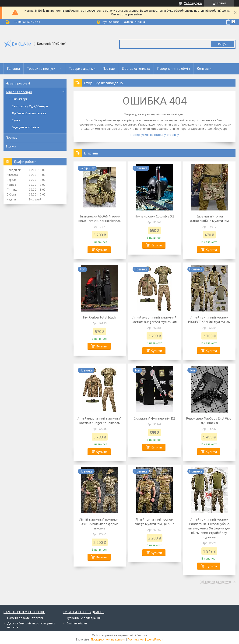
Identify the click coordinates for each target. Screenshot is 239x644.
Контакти (204, 69)
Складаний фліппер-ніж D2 (154, 418)
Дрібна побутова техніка (29, 113)
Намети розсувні (18, 83)
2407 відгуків (193, 3)
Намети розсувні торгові (25, 618)
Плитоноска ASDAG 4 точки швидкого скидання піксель (100, 218)
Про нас (109, 69)
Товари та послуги (41, 69)
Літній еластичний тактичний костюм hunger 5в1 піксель (100, 420)
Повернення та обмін (174, 69)
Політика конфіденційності (145, 640)
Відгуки (11, 146)
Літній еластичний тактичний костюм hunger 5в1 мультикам (155, 319)
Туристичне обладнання (84, 618)
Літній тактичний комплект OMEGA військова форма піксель (100, 524)
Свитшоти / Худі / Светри (30, 106)
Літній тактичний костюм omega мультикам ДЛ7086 (154, 521)
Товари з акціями (82, 69)
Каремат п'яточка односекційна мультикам (209, 218)
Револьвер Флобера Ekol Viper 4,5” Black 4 (209, 420)
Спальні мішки (77, 623)
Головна (14, 69)
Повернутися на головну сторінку (155, 135)
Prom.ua (142, 635)
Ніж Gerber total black (100, 317)
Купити (102, 250)
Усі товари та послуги (216, 582)
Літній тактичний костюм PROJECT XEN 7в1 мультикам (209, 319)
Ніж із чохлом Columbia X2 (155, 216)
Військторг (19, 99)
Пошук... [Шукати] (223, 44)
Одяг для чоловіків (25, 127)
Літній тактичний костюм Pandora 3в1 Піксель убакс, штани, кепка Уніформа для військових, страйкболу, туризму (209, 528)
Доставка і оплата (136, 69)
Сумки (16, 120)
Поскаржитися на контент (108, 640)
